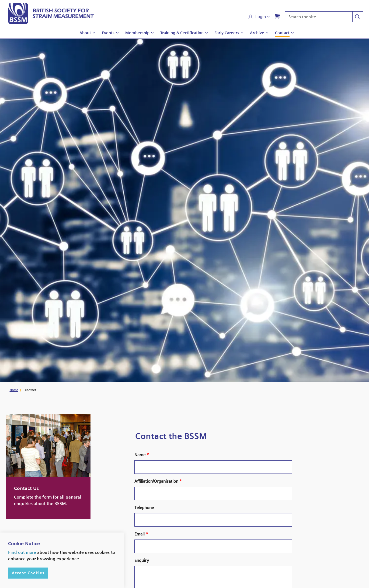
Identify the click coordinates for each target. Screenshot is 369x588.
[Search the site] (324, 17)
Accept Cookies (28, 573)
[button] (358, 17)
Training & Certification (182, 33)
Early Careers (227, 33)
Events (108, 33)
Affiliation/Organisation (158, 481)
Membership (137, 33)
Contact (282, 33)
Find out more (22, 552)
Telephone (144, 508)
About (85, 33)
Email (141, 534)
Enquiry (142, 560)
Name (142, 455)
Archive (257, 33)
